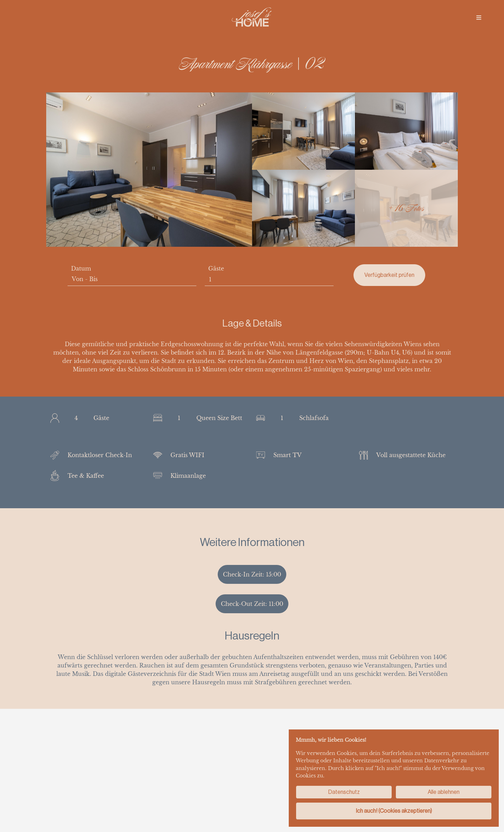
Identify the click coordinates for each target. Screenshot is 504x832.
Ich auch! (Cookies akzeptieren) (394, 811)
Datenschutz (344, 792)
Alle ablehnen (444, 792)
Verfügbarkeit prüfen (389, 275)
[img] (479, 18)
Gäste (216, 268)
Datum (81, 268)
